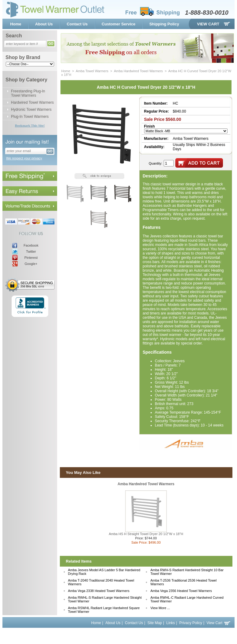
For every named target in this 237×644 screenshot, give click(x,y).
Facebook (31, 245)
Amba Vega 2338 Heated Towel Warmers (99, 591)
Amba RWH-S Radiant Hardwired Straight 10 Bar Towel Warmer (187, 572)
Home (16, 24)
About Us (44, 24)
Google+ (31, 264)
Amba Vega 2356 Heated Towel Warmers (181, 591)
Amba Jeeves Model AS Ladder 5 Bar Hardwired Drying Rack (104, 572)
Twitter (31, 251)
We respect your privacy (24, 158)
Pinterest (31, 258)
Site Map (155, 623)
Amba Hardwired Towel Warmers (138, 71)
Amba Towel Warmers (92, 71)
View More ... (160, 608)
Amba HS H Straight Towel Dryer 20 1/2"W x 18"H (146, 534)
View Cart (208, 24)
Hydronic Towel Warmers (31, 110)
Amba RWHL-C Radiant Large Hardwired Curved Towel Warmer (187, 599)
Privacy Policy (191, 623)
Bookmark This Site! (30, 125)
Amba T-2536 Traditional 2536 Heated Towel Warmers (183, 582)
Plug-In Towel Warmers (30, 117)
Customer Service (119, 24)
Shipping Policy (164, 24)
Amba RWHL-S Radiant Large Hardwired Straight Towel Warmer (105, 599)
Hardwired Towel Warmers (32, 102)
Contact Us (77, 24)
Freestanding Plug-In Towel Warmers (28, 93)
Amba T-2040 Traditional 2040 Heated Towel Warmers (101, 582)
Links (171, 623)
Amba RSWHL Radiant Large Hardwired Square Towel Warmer (104, 610)
